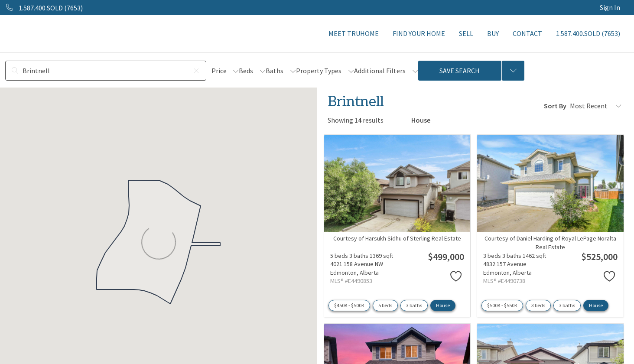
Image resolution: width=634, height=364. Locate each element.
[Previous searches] (513, 71)
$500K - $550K (502, 305)
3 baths (414, 305)
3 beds (538, 305)
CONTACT (527, 33)
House (443, 305)
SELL (466, 33)
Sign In (610, 7)
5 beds (385, 305)
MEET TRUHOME (354, 33)
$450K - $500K (349, 305)
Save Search (460, 71)
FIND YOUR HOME (419, 33)
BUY (493, 33)
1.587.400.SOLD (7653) (588, 33)
